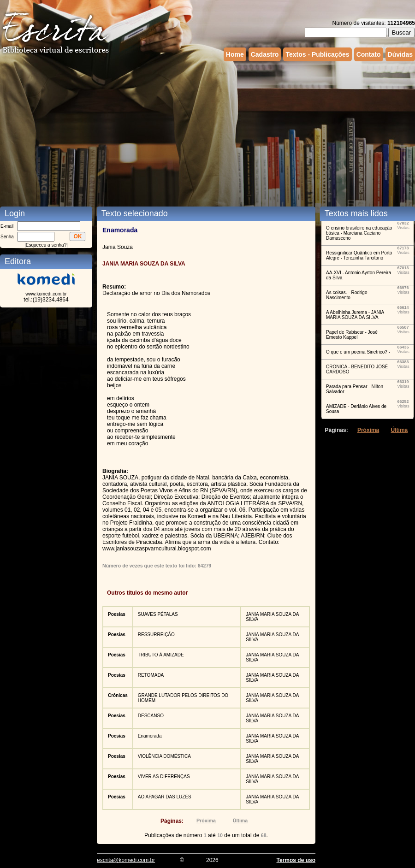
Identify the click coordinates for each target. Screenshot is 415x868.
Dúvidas (400, 54)
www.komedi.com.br (46, 294)
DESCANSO (151, 716)
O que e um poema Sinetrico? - (358, 352)
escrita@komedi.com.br (126, 860)
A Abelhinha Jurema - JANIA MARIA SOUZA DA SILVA (355, 315)
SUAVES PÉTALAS (158, 614)
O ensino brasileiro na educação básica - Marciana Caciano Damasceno (359, 233)
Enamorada (150, 736)
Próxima (206, 821)
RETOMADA (151, 675)
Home (235, 54)
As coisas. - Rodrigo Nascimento (347, 295)
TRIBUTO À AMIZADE (161, 655)
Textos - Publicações (317, 54)
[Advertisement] (156, 133)
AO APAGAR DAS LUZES (165, 797)
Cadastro (265, 54)
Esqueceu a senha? (46, 245)
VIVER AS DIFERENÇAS (164, 776)
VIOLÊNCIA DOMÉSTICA (164, 756)
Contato (369, 54)
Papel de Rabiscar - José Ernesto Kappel (352, 335)
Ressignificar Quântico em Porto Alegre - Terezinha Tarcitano (359, 255)
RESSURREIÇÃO (156, 635)
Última (240, 821)
